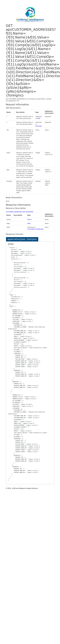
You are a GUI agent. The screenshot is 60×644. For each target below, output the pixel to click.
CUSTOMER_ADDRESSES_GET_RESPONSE (20, 212)
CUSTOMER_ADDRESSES (35, 229)
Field (39, 118)
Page (29, 223)
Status (29, 220)
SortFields (39, 126)
